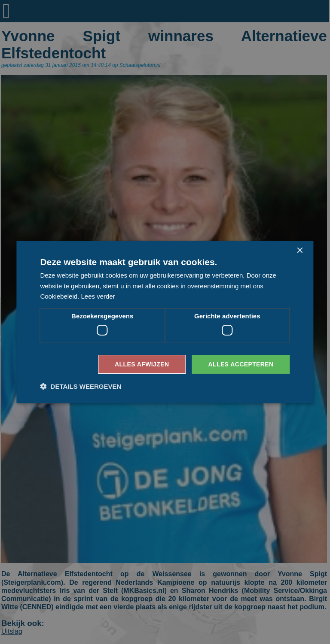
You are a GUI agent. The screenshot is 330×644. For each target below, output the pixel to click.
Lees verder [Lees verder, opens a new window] (98, 296)
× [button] (300, 251)
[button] (81, 386)
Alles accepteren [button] (241, 364)
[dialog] (165, 322)
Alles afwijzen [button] (142, 364)
